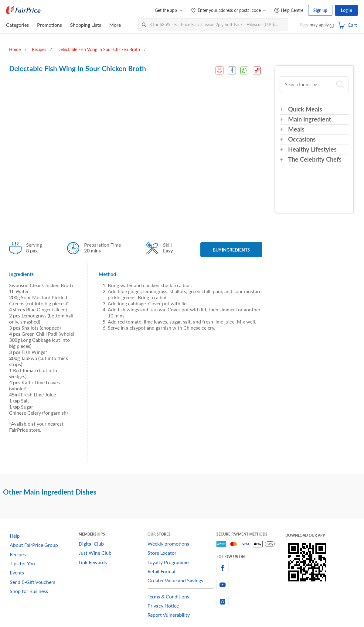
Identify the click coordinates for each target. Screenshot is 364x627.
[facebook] (251, 568)
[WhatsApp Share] (244, 70)
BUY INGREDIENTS (231, 250)
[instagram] (251, 602)
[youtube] (251, 585)
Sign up (320, 10)
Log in (347, 10)
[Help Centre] (289, 10)
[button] (332, 26)
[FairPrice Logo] (23, 10)
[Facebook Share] (232, 70)
